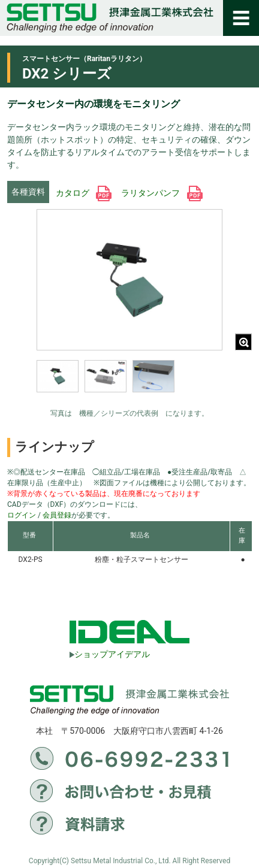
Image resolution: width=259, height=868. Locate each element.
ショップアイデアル (110, 654)
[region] (129, 384)
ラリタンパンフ (162, 193)
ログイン (22, 515)
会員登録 (57, 515)
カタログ (84, 193)
